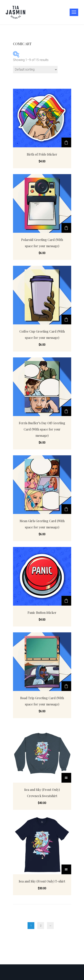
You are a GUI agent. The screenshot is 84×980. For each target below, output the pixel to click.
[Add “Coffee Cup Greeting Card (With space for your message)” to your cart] (66, 320)
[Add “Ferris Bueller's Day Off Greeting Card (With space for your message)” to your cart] (66, 411)
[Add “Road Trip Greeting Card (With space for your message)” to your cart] (66, 686)
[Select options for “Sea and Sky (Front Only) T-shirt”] (66, 869)
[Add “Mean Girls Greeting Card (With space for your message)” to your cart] (66, 509)
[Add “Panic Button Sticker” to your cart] (66, 601)
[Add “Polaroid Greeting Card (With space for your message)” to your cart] (66, 228)
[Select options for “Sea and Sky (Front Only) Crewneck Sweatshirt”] (66, 778)
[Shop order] (35, 70)
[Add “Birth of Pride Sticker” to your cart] (66, 142)
